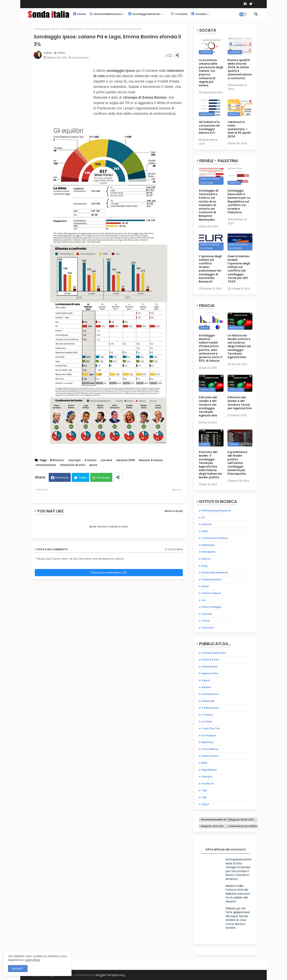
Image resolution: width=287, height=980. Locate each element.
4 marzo (91, 460)
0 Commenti (174, 549)
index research (212, 579)
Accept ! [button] (18, 968)
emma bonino (46, 465)
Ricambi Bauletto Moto (216, 820)
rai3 (205, 763)
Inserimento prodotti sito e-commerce (254, 826)
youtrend (208, 628)
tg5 (204, 797)
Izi (203, 517)
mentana (208, 742)
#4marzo (57, 460)
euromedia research (215, 572)
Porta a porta (210, 660)
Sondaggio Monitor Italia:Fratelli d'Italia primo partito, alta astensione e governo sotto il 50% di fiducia (210, 348)
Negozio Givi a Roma (214, 826)
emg (205, 566)
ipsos (55, 29)
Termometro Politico (215, 538)
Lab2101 (207, 524)
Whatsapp (103, 478)
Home (79, 14)
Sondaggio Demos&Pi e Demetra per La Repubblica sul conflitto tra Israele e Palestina (239, 201)
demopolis (208, 552)
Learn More (32, 960)
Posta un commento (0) (109, 572)
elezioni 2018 (126, 460)
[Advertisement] (64, 98)
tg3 (204, 790)
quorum (207, 614)
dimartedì (208, 701)
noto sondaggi (211, 607)
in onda (207, 721)
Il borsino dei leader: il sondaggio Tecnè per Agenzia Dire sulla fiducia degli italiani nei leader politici (210, 465)
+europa (74, 460)
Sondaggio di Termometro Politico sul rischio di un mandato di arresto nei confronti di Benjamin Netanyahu (209, 205)
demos (206, 559)
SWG (205, 531)
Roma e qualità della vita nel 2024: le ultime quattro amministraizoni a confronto (240, 69)
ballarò (206, 687)
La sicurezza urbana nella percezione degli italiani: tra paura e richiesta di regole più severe (211, 73)
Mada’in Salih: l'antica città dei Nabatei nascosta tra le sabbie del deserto (238, 894)
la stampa (209, 735)
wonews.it (238, 849)
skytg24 (207, 777)
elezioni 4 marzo (151, 460)
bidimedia (208, 545)
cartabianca (210, 694)
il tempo (207, 715)
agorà (206, 680)
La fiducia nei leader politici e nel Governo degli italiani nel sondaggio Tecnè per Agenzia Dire (239, 346)
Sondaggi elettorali (144, 14)
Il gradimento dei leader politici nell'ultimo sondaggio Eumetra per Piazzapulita (238, 463)
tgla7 (206, 804)
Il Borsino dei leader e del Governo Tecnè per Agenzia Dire (240, 403)
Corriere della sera (214, 653)
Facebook (62, 478)
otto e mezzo (210, 749)
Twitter (83, 478)
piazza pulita (210, 756)
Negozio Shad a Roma (243, 820)
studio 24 (208, 784)
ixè (204, 600)
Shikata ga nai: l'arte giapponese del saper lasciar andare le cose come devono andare (238, 918)
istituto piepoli (211, 593)
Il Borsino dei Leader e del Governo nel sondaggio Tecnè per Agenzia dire (208, 406)
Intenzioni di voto (73, 465)
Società (199, 14)
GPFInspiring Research (216, 511)
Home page (42, 29)
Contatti (179, 14)
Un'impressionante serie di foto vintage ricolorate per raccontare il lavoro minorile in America (239, 869)
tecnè (206, 621)
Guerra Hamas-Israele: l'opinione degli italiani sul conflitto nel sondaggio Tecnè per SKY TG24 (239, 269)
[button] (256, 14)
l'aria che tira (211, 728)
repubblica (209, 770)
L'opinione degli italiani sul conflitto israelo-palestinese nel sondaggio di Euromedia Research (210, 269)
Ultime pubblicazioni (106, 14)
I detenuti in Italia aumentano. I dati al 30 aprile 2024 (239, 129)
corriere (106, 460)
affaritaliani (210, 667)
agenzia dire (210, 673)
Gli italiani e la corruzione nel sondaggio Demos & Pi (209, 127)
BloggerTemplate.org (110, 975)
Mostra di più (174, 511)
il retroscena (210, 708)
